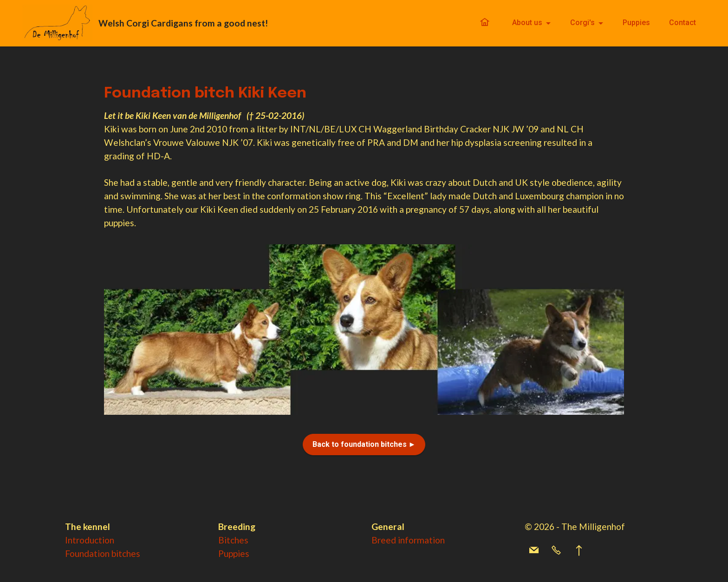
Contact (682, 23)
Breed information (408, 540)
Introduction (90, 540)
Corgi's (582, 23)
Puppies (636, 23)
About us (527, 23)
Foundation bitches (103, 553)
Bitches (233, 540)
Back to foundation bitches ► (364, 444)
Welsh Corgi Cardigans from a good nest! (185, 23)
